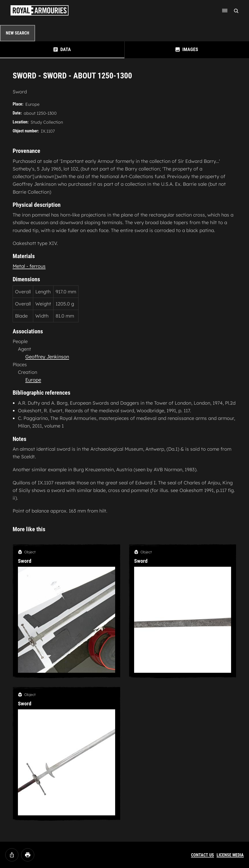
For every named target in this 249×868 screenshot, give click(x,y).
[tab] (62, 50)
